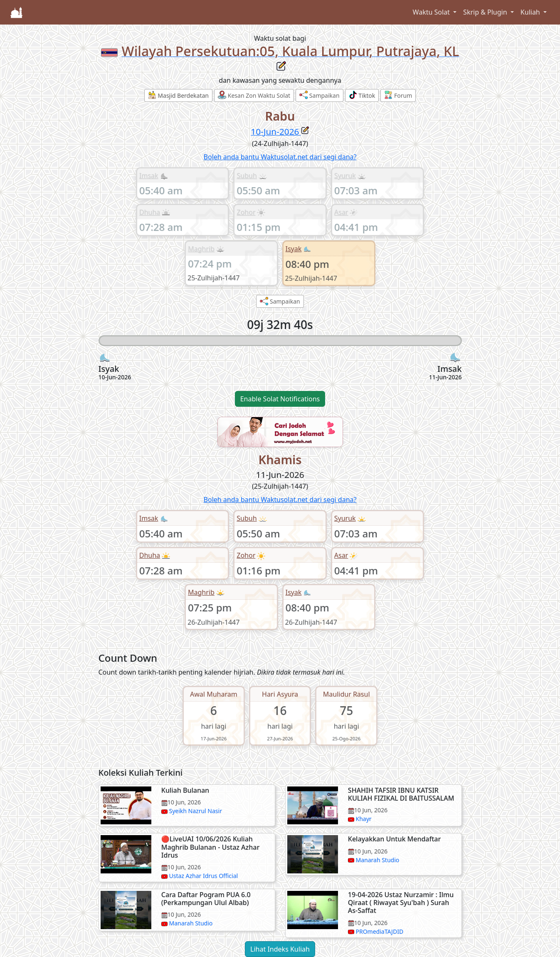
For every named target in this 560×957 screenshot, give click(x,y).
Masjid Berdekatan (178, 95)
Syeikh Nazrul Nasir (195, 811)
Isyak (294, 249)
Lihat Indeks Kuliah (280, 949)
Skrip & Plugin (486, 12)
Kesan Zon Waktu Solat (254, 95)
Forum (398, 95)
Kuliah (531, 12)
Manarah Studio (377, 860)
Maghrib (201, 249)
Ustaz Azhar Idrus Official (203, 876)
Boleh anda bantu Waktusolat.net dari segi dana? (280, 157)
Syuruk (345, 176)
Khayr (363, 819)
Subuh (247, 176)
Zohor (246, 212)
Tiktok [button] (362, 95)
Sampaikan (319, 95)
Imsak (149, 176)
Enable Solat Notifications (280, 399)
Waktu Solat (432, 12)
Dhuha (150, 212)
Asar (341, 212)
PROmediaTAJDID (379, 931)
